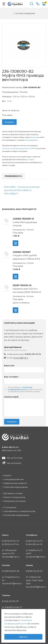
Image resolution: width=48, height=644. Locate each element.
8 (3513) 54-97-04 (10, 544)
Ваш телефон (11, 377)
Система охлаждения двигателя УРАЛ (19, 148)
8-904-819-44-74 (34, 544)
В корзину (9, 122)
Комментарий (11, 397)
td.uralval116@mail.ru (36, 587)
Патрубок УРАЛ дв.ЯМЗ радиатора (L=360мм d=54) (26, 257)
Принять (23, 637)
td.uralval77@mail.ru (12, 583)
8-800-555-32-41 (38, 4)
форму (33, 137)
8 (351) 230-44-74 (34, 541)
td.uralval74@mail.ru (36, 557)
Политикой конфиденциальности (20, 388)
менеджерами (31, 140)
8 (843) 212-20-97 (34, 571)
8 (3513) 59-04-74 (10, 541)
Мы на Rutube (14, 463)
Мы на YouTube (15, 458)
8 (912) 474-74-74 (33, 354)
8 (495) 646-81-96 (11, 571)
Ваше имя (9, 366)
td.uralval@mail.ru (21, 358)
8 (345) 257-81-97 (10, 601)
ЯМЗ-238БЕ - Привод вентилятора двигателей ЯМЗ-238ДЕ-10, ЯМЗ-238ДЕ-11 (22, 190)
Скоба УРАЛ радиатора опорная (25, 224)
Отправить (12, 422)
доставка (30, 159)
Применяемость (13, 176)
